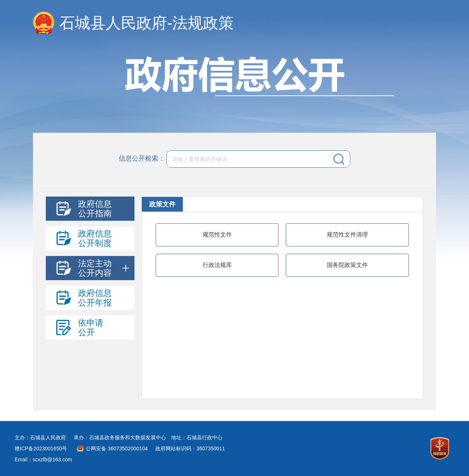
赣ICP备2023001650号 (41, 448)
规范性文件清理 (347, 235)
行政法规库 (217, 265)
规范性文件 (217, 235)
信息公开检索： (142, 158)
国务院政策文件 (347, 265)
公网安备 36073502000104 (117, 448)
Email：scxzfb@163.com (43, 459)
